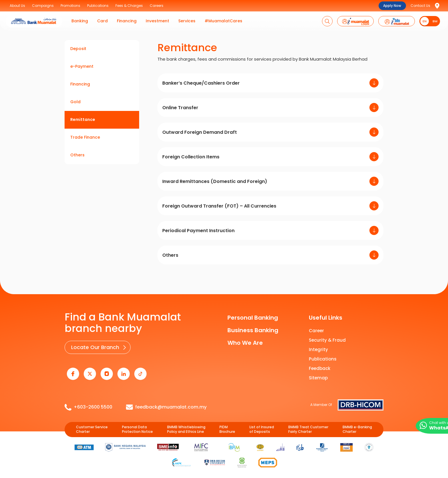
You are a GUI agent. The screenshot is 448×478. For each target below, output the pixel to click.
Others (77, 155)
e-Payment (82, 66)
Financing (80, 84)
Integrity (318, 349)
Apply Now (392, 6)
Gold (75, 102)
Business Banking (253, 330)
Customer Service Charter (92, 426)
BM (435, 21)
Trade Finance (85, 137)
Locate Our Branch (94, 347)
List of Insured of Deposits (262, 426)
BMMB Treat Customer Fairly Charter (308, 426)
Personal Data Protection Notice (137, 426)
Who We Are (245, 343)
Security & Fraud (327, 340)
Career (316, 331)
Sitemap (318, 378)
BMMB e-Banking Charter (357, 426)
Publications (323, 359)
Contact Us (420, 6)
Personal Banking (253, 318)
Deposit (78, 49)
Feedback (320, 368)
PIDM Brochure (227, 426)
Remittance (83, 120)
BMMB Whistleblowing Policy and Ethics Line (186, 426)
